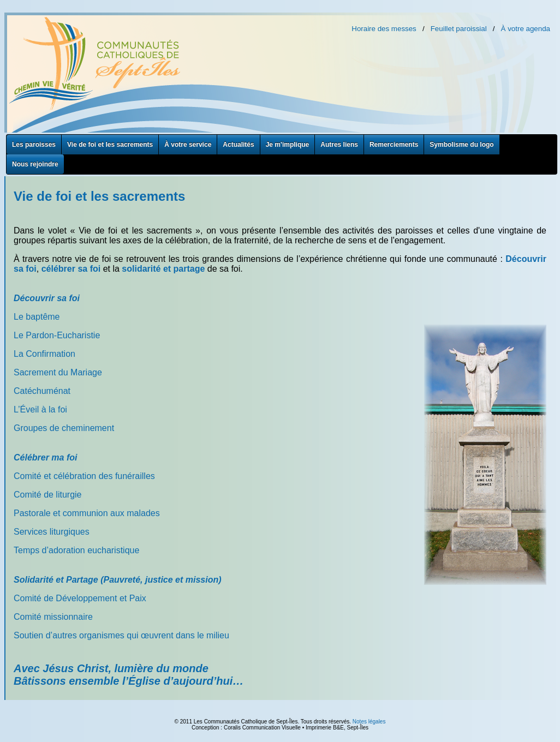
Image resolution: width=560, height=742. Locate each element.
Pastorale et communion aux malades (87, 513)
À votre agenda (526, 29)
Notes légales (369, 722)
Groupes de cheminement (64, 428)
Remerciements (394, 145)
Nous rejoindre (35, 164)
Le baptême (37, 317)
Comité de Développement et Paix (80, 598)
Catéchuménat (42, 391)
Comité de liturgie (48, 495)
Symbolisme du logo (461, 145)
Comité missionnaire (53, 617)
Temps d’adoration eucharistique (76, 550)
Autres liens (339, 145)
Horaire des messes (384, 29)
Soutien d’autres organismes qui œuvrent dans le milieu (121, 635)
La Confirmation (44, 354)
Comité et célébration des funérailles (84, 476)
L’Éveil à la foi (40, 409)
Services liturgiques (52, 532)
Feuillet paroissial (459, 29)
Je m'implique (288, 145)
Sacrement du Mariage (58, 372)
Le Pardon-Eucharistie (57, 335)
